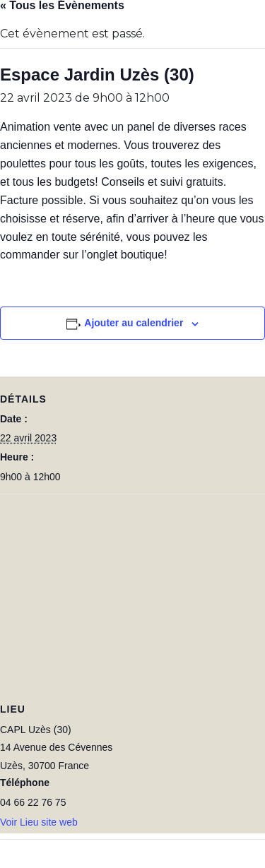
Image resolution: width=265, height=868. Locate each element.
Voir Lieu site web (39, 822)
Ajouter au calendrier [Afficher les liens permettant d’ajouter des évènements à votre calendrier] (134, 323)
